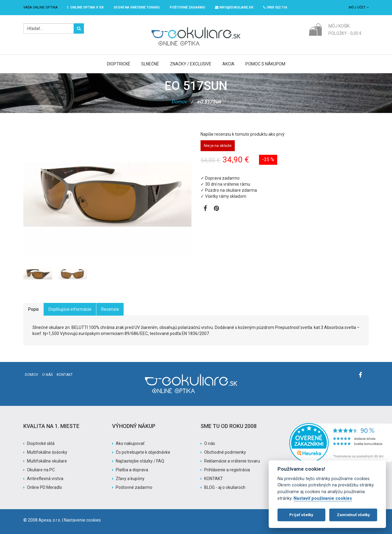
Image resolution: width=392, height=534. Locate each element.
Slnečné (150, 64)
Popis (33, 309)
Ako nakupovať (130, 443)
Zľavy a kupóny (130, 479)
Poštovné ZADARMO (187, 7)
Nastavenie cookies (82, 520)
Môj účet (359, 7)
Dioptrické (119, 64)
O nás (47, 375)
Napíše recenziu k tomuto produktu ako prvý (243, 134)
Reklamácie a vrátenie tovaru (232, 461)
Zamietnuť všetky (353, 515)
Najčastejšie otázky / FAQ (140, 461)
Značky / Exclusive (191, 64)
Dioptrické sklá (41, 443)
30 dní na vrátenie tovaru (137, 7)
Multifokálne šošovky (47, 452)
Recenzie (110, 309)
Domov (179, 102)
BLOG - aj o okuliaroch (225, 487)
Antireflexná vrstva (45, 479)
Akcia (228, 64)
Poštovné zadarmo (134, 487)
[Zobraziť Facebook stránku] (205, 209)
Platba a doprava (132, 470)
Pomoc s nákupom (265, 64)
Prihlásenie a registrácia (227, 470)
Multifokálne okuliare (47, 461)
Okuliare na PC (41, 470)
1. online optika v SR (85, 7)
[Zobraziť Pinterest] (216, 209)
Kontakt (65, 375)
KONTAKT (214, 479)
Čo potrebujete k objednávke (143, 452)
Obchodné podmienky (225, 452)
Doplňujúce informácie (70, 309)
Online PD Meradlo (45, 487)
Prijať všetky (301, 515)
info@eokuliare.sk (234, 7)
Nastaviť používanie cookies (323, 498)
